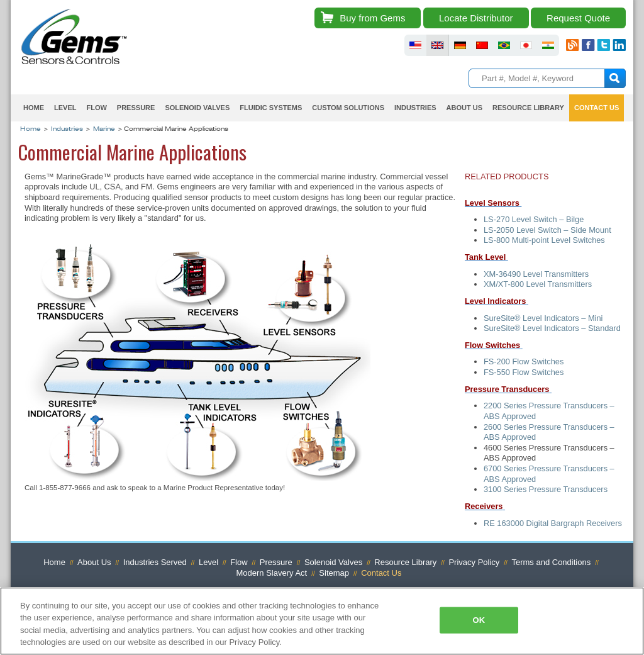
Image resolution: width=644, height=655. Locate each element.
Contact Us (597, 108)
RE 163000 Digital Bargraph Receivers (553, 523)
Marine (104, 130)
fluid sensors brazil (504, 45)
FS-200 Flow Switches (524, 361)
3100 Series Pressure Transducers (547, 489)
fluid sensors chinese (482, 45)
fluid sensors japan (526, 45)
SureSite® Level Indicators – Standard (552, 328)
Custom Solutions (348, 108)
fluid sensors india (548, 45)
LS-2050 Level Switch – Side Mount (547, 230)
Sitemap (334, 573)
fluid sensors (415, 45)
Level (65, 108)
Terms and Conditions (551, 562)
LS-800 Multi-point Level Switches (544, 240)
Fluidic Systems (271, 108)
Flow (96, 108)
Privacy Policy (474, 562)
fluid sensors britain (437, 45)
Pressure (136, 108)
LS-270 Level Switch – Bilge (534, 219)
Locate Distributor (476, 18)
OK (479, 620)
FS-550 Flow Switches (524, 372)
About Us (464, 108)
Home (34, 108)
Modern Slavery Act (272, 573)
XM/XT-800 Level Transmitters (538, 284)
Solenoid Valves (197, 108)
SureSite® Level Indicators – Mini (543, 318)
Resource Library (528, 108)
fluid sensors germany (460, 45)
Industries (415, 108)
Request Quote (578, 18)
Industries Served (155, 562)
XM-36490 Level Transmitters (536, 274)
